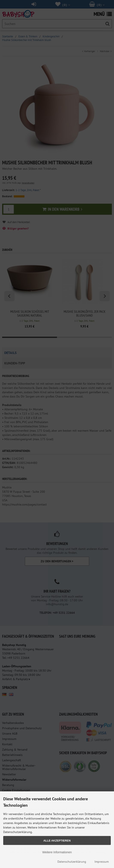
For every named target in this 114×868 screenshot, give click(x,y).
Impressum (102, 862)
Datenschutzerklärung (72, 862)
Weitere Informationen (57, 852)
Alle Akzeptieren (57, 841)
